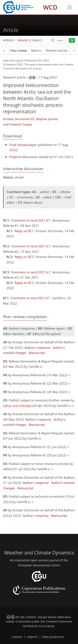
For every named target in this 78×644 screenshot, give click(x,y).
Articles (8, 40)
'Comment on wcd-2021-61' (31, 220)
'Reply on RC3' (24, 283)
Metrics (36, 51)
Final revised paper (23, 145)
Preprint (15, 157)
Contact (17, 637)
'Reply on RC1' (24, 231)
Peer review (19, 51)
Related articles (57, 51)
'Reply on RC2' (24, 257)
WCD (50, 7)
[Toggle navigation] (69, 7)
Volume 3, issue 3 (30, 40)
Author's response (37, 348)
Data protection (53, 637)
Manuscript (37, 353)
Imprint (32, 637)
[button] (53, 40)
